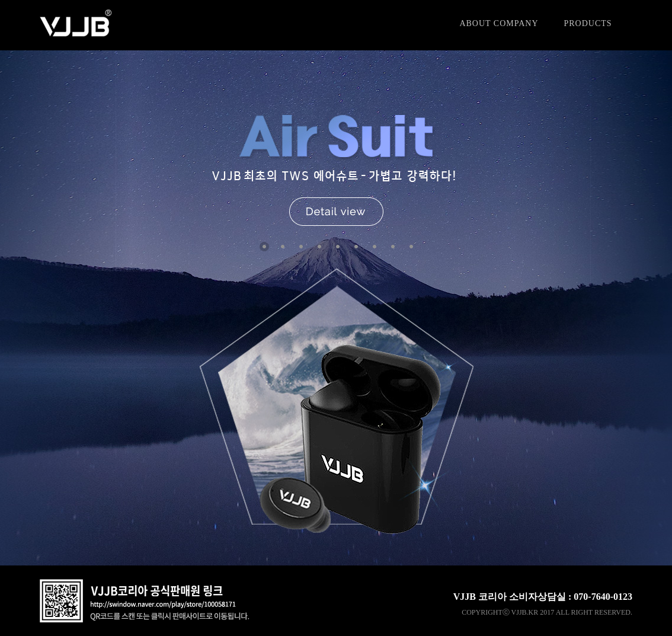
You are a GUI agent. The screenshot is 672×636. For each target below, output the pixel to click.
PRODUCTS (588, 23)
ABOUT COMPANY (499, 23)
